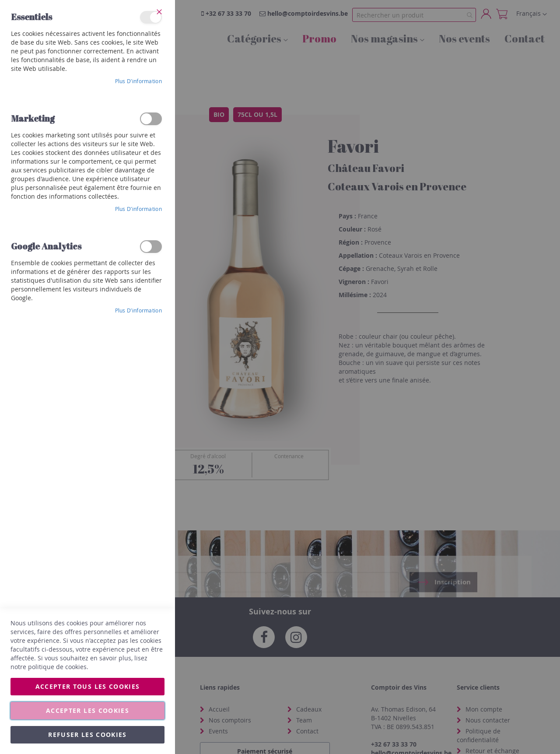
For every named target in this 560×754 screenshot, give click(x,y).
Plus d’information (138, 81)
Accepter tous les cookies (88, 686)
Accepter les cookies (87, 710)
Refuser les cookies (87, 735)
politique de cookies (57, 667)
